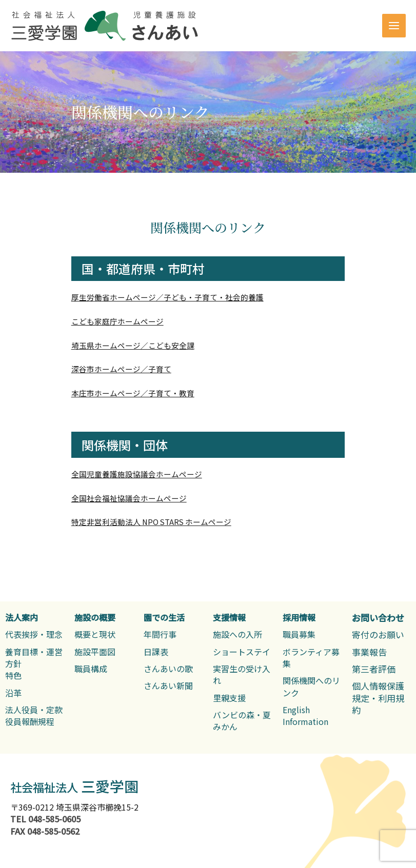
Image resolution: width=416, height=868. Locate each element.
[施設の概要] (95, 618)
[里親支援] (229, 698)
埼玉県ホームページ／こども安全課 (133, 345)
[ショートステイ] (242, 652)
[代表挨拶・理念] (34, 634)
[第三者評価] (374, 669)
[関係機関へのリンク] (312, 687)
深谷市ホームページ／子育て (121, 369)
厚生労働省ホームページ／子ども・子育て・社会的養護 (167, 297)
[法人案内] (22, 618)
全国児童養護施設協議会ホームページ (137, 474)
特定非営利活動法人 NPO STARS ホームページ (151, 522)
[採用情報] (299, 618)
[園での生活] (164, 618)
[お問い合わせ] (378, 618)
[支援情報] (229, 618)
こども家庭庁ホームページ (117, 321)
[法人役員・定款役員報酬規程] (34, 716)
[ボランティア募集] (312, 658)
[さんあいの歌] (168, 669)
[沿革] (13, 693)
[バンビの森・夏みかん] (242, 721)
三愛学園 (74, 786)
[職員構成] (91, 669)
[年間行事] (160, 634)
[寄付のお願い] (378, 634)
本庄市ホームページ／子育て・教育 (133, 393)
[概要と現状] (95, 634)
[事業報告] (369, 652)
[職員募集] (299, 634)
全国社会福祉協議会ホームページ (129, 498)
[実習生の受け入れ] (242, 675)
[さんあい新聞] (168, 686)
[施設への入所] (237, 634)
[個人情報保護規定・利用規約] (381, 698)
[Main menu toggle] (394, 26)
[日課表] (156, 652)
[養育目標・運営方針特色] (35, 664)
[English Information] (312, 716)
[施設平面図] (95, 652)
